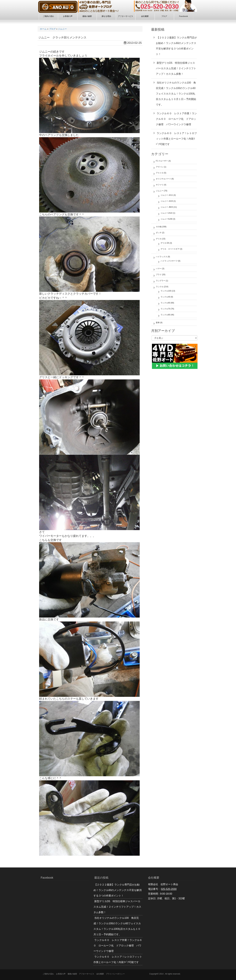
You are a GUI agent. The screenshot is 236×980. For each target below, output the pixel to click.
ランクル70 (165, 309)
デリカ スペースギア (170, 249)
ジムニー (62, 29)
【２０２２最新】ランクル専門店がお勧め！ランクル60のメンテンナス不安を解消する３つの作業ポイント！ (118, 890)
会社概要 (100, 974)
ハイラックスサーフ (169, 261)
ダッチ (159, 233)
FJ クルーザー (162, 161)
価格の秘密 (72, 974)
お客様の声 (61, 974)
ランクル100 (166, 291)
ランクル (160, 287)
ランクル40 (165, 297)
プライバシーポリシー (115, 974)
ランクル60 (165, 303)
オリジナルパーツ (163, 179)
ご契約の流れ (48, 974)
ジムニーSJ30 (166, 219)
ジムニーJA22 (166, 213)
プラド (159, 275)
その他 (159, 227)
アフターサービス (87, 974)
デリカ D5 (165, 243)
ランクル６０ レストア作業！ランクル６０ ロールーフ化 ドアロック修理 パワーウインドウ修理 (176, 119)
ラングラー (161, 281)
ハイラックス (162, 257)
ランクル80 (165, 315)
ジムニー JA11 (167, 195)
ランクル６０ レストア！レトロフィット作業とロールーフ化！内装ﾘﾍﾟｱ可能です (176, 139)
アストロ (160, 173)
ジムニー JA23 (167, 201)
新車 (158, 323)
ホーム (43, 29)
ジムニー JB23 (167, 207)
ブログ (52, 29)
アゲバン (160, 167)
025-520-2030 (169, 889)
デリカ (159, 239)
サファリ (160, 185)
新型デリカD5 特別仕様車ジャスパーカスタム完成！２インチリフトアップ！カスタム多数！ (176, 68)
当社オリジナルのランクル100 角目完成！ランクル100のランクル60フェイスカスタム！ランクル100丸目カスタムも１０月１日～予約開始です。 (176, 94)
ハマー (159, 269)
